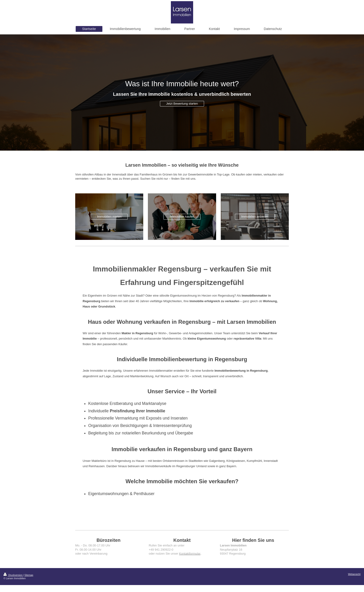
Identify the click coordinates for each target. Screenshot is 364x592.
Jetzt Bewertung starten (182, 104)
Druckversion (13, 575)
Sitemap (29, 575)
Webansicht (354, 574)
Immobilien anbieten (255, 217)
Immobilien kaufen (182, 217)
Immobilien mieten (109, 217)
